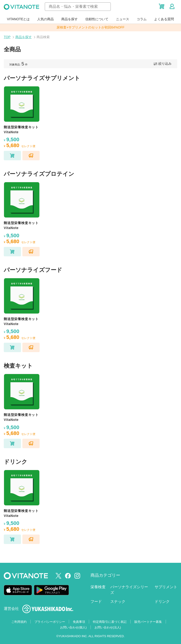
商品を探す (70, 19)
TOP (7, 37)
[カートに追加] (12, 156)
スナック (118, 602)
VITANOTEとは (19, 19)
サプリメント (166, 587)
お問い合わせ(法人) (108, 627)
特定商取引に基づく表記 (110, 622)
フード (96, 602)
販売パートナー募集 (148, 622)
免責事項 (79, 622)
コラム (142, 19)
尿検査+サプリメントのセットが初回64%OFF (90, 27)
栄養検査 (98, 587)
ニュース (123, 19)
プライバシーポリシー (50, 622)
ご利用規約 (19, 622)
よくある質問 (164, 19)
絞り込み (162, 64)
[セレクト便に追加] (31, 156)
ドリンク (162, 602)
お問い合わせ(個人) (73, 627)
